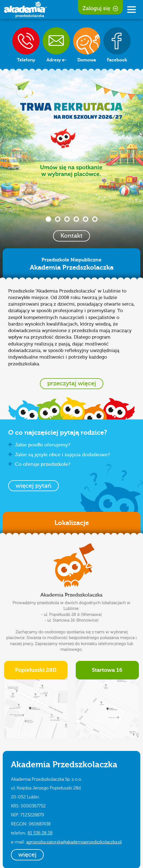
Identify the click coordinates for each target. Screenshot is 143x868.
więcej (27, 855)
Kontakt (71, 236)
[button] (33, 486)
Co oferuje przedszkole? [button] (39, 464)
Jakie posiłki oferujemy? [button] (39, 445)
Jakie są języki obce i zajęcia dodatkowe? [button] (59, 455)
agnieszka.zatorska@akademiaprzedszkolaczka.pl (74, 842)
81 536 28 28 (40, 833)
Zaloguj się (100, 8)
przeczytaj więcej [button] (72, 383)
